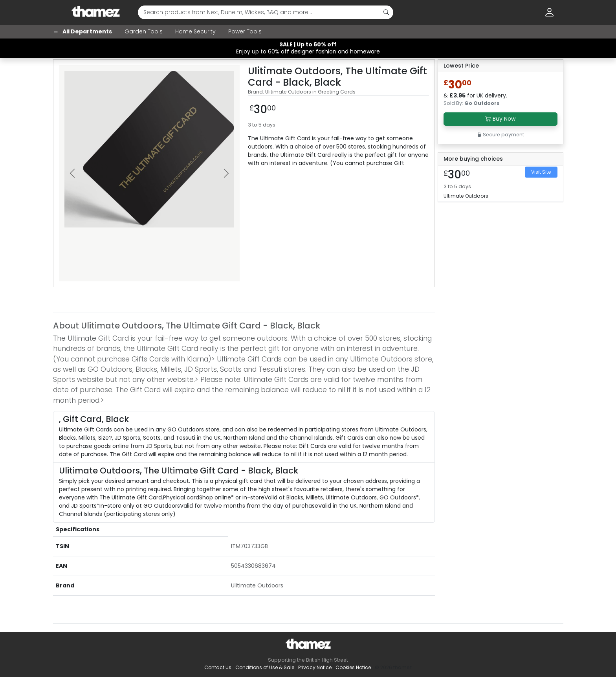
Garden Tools (144, 31)
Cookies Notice (353, 667)
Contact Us (218, 667)
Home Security (195, 31)
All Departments (82, 31)
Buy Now (500, 119)
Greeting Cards (337, 92)
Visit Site (541, 172)
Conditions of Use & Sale (265, 667)
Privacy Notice (315, 667)
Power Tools (245, 31)
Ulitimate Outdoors (288, 92)
